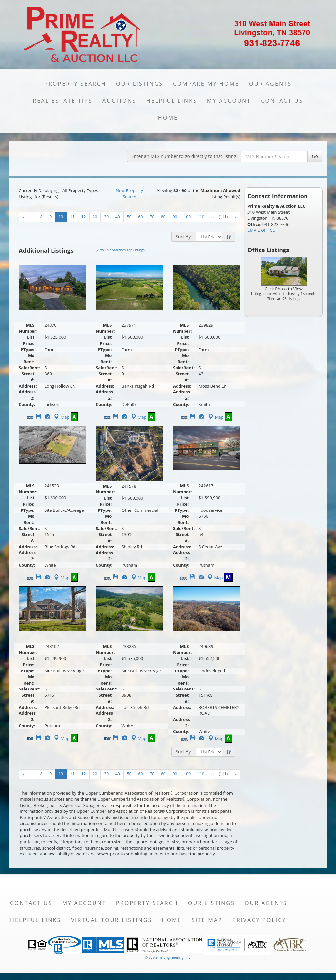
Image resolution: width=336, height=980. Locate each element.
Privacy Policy (259, 920)
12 (84, 217)
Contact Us (282, 101)
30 (106, 217)
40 (118, 217)
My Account (229, 101)
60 (141, 217)
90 (175, 217)
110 (201, 217)
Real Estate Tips (63, 101)
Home (168, 118)
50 (129, 217)
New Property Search (129, 194)
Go (315, 156)
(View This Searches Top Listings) (121, 250)
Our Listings (140, 84)
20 (95, 217)
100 (187, 217)
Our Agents (270, 84)
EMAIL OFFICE (261, 230)
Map (61, 417)
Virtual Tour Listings (111, 920)
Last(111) (220, 217)
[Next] (23, 217)
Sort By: (184, 237)
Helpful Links (172, 101)
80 (163, 217)
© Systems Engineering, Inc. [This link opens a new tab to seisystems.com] (168, 957)
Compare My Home (206, 84)
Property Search (75, 84)
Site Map (207, 920)
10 (61, 217)
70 (152, 217)
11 (72, 217)
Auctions (119, 101)
